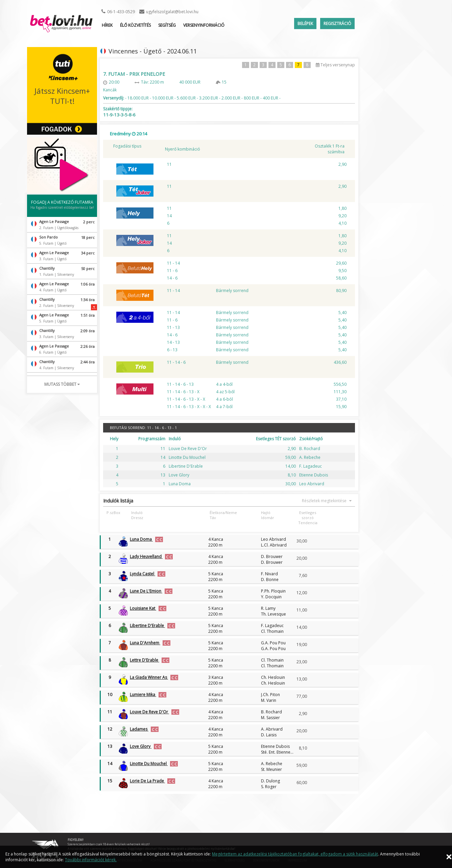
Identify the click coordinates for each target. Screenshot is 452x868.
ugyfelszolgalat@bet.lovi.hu (172, 12)
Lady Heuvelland (146, 557)
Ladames (139, 729)
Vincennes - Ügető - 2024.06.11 (153, 51)
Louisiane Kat (143, 608)
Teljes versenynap (335, 65)
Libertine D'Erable (147, 626)
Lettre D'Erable (145, 660)
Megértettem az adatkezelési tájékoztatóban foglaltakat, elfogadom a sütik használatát (295, 854)
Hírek (107, 25)
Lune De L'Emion (146, 591)
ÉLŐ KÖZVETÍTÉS (135, 25)
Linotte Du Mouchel (149, 764)
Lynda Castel (142, 574)
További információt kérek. (91, 860)
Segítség (167, 25)
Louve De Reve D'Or (149, 712)
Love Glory (141, 746)
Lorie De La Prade (147, 781)
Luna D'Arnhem (145, 643)
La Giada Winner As (149, 677)
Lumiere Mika (143, 695)
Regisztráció (337, 24)
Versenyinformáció (204, 25)
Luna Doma (141, 539)
